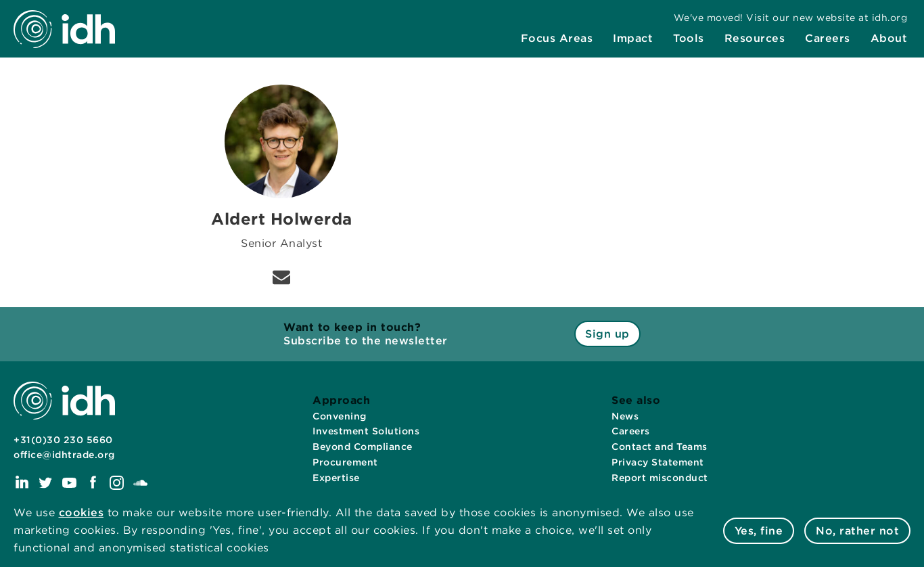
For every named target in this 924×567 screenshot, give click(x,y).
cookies (82, 513)
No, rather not (857, 531)
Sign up (607, 334)
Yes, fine (759, 531)
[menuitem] (557, 39)
